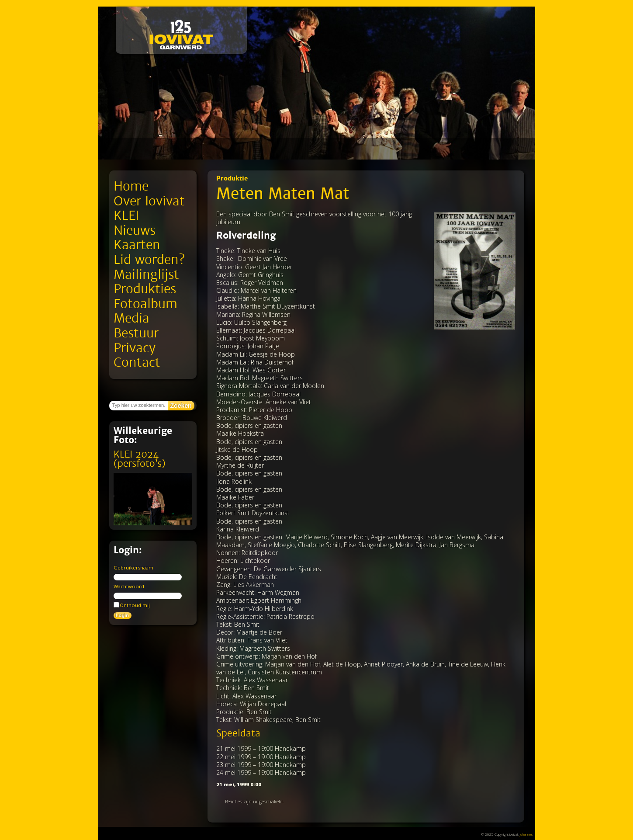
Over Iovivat (149, 201)
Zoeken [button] (181, 406)
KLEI (126, 216)
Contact (137, 363)
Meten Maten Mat (283, 194)
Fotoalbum (145, 304)
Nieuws (135, 231)
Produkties (145, 289)
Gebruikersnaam (133, 568)
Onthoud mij (132, 605)
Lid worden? (149, 260)
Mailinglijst (146, 275)
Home (131, 186)
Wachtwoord (129, 586)
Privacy (135, 348)
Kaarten (137, 245)
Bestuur (136, 333)
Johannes (526, 834)
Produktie (232, 178)
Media (131, 318)
